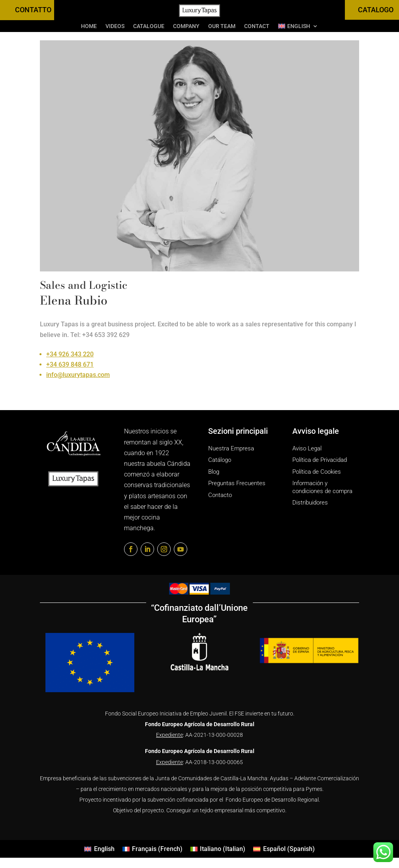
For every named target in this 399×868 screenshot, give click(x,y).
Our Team (222, 26)
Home (89, 26)
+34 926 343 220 (70, 354)
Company (186, 26)
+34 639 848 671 (70, 364)
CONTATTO (33, 10)
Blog (214, 472)
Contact (257, 26)
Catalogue (149, 26)
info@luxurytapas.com (78, 375)
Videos (115, 26)
